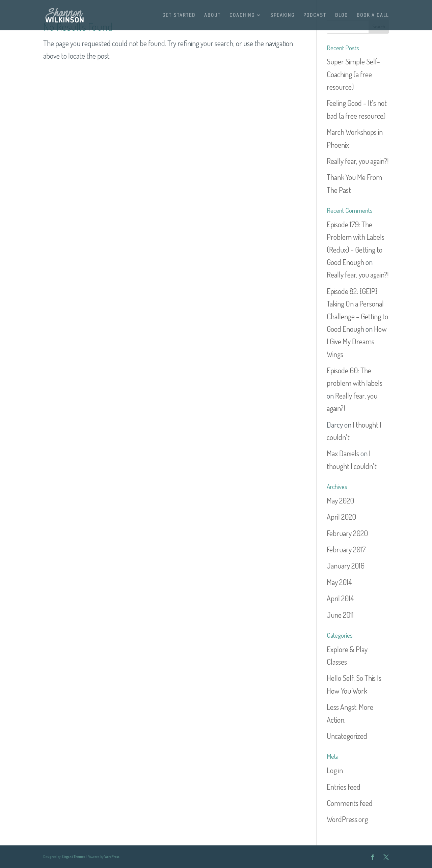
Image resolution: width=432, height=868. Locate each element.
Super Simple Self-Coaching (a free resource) (353, 74)
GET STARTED (179, 15)
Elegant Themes (73, 857)
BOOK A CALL (373, 15)
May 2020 (340, 500)
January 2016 (346, 566)
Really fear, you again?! (358, 161)
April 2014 (340, 598)
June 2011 (340, 615)
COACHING (242, 15)
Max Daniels (343, 453)
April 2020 (341, 517)
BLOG (342, 15)
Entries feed (344, 787)
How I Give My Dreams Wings (357, 341)
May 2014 (339, 582)
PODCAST (315, 15)
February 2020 (347, 533)
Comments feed (350, 803)
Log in (335, 770)
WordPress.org (347, 819)
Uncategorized (347, 736)
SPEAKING (282, 15)
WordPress (112, 857)
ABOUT (212, 15)
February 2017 (346, 549)
